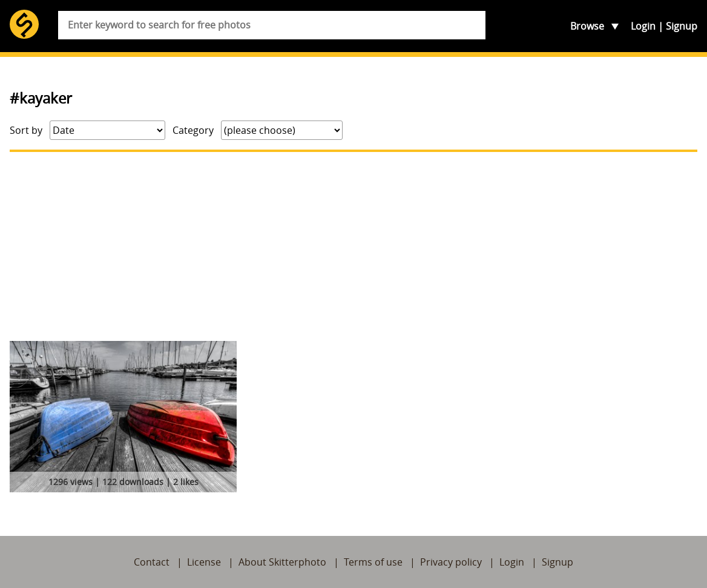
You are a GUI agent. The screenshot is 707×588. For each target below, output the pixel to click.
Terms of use (373, 562)
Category (193, 130)
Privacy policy (451, 562)
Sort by (26, 130)
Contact (152, 562)
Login (643, 26)
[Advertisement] (353, 246)
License (204, 562)
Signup (682, 26)
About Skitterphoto (282, 562)
